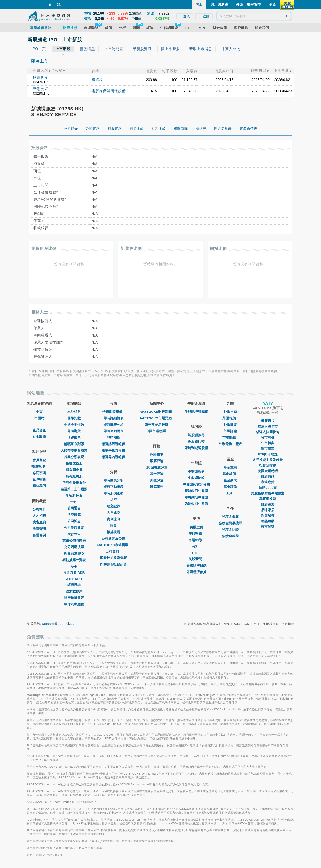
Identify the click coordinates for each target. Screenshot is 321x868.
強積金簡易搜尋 (230, 523)
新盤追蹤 (268, 521)
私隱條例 (39, 535)
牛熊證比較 (196, 478)
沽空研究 (74, 515)
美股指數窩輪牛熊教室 (268, 493)
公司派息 (74, 521)
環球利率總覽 (74, 604)
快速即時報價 (113, 412)
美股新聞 (196, 559)
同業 (113, 526)
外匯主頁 (230, 412)
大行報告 (74, 534)
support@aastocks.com (61, 624)
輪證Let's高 (268, 488)
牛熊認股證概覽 (196, 412)
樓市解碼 (268, 527)
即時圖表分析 (113, 425)
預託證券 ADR (74, 572)
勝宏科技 (41, 78)
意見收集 (39, 479)
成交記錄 (113, 506)
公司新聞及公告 (113, 538)
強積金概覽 (230, 517)
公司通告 (74, 508)
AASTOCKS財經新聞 (157, 412)
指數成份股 (74, 463)
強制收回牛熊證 (196, 504)
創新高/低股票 (74, 444)
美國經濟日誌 (196, 565)
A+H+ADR (74, 579)
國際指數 (74, 418)
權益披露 (113, 532)
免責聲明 (39, 529)
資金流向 (113, 519)
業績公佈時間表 (74, 540)
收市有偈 (268, 437)
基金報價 (230, 474)
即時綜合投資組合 (113, 564)
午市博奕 (268, 443)
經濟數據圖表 (74, 598)
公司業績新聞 (74, 528)
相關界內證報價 (113, 457)
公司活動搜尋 (74, 547)
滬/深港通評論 (157, 467)
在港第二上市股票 (74, 489)
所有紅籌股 (74, 476)
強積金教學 (230, 536)
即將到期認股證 (196, 448)
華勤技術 (41, 89)
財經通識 (268, 504)
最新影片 (268, 421)
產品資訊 (39, 430)
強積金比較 (230, 530)
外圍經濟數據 (196, 572)
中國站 (39, 418)
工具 (230, 493)
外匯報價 (230, 418)
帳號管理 (39, 466)
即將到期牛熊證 (196, 497)
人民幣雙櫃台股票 (74, 450)
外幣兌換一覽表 (230, 444)
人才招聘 (39, 516)
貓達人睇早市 (268, 426)
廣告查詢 (39, 522)
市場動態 (196, 540)
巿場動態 (230, 437)
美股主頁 (196, 527)
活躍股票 (74, 437)
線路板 (97, 80)
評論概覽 (157, 454)
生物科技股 (74, 496)
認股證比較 (196, 441)
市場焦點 (268, 482)
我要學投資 (268, 499)
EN (59, 4)
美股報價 (196, 534)
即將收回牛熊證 (196, 491)
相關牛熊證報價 (113, 450)
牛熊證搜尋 (196, 471)
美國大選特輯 (268, 471)
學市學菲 (268, 449)
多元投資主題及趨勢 (268, 460)
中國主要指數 (74, 425)
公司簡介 (39, 509)
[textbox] (254, 16)
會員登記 (39, 460)
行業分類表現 (74, 457)
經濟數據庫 (74, 591)
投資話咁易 (268, 465)
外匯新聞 (230, 425)
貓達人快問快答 (268, 432)
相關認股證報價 (113, 444)
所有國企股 (74, 470)
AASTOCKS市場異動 (113, 545)
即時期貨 (74, 431)
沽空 (113, 500)
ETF (74, 502)
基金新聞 (230, 480)
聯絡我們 (39, 486)
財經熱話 (268, 476)
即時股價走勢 (113, 493)
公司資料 (113, 551)
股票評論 (157, 461)
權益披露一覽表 (74, 560)
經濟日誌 (74, 585)
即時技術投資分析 (113, 558)
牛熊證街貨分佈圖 (196, 484)
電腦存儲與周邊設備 (109, 91)
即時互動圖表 (113, 431)
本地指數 (74, 412)
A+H (74, 566)
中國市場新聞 (157, 431)
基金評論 (157, 474)
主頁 (39, 412)
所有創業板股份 (74, 483)
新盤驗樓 (268, 515)
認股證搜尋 (196, 435)
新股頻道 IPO (74, 553)
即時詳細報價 (113, 418)
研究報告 (157, 487)
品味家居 (268, 510)
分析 (196, 546)
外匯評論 (157, 480)
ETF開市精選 (268, 454)
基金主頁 (230, 467)
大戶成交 (113, 513)
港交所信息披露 (157, 425)
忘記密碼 (39, 473)
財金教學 (39, 437)
